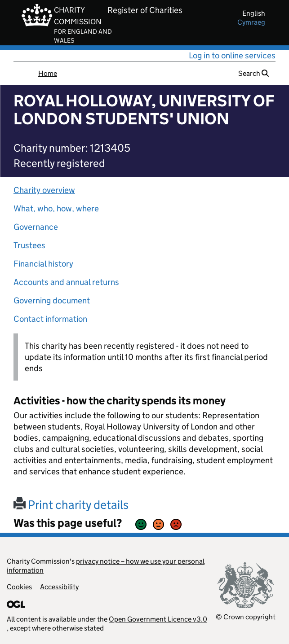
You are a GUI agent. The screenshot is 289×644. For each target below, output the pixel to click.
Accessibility (59, 587)
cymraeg (251, 22)
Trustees (29, 245)
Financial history (43, 264)
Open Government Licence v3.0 (158, 619)
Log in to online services (232, 55)
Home (48, 73)
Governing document (52, 300)
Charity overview (44, 190)
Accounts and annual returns (66, 282)
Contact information (50, 319)
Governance (36, 227)
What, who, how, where (56, 208)
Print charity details (71, 505)
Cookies (19, 587)
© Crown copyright (246, 617)
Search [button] (253, 73)
